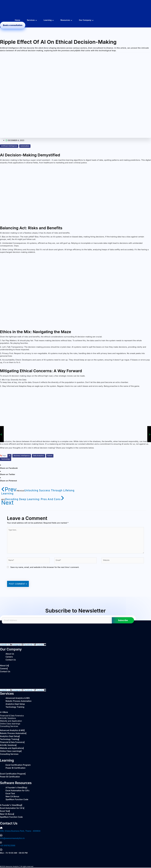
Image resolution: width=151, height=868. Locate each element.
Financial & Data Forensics (12, 717)
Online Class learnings (10, 725)
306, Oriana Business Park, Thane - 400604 (20, 832)
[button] (45, 467)
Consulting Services (9, 728)
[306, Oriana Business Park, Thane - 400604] (1, 829)
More (5, 714)
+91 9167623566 (7, 847)
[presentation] (26, 576)
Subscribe (123, 622)
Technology (6, 459)
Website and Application (11, 722)
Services (31, 20)
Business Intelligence (22, 456)
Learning (48, 20)
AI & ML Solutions (8, 720)
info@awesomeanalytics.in (12, 839)
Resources (65, 20)
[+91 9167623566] (1, 844)
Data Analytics (40, 456)
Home (18, 20)
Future (52, 456)
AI (10, 456)
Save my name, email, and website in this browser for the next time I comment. (45, 569)
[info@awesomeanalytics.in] (1, 836)
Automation (26, 146)
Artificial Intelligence (10, 146)
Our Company (85, 20)
